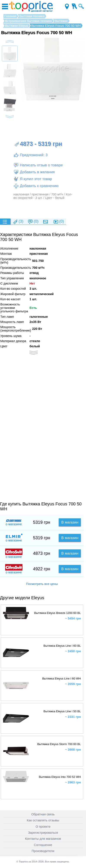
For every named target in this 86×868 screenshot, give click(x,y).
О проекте (43, 827)
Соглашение (43, 845)
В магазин (70, 522)
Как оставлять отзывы (43, 820)
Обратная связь (43, 814)
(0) (33, 222)
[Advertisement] (43, 209)
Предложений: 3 (30, 155)
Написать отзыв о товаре (38, 165)
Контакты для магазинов (43, 839)
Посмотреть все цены (42, 584)
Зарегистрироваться (43, 833)
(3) (18, 222)
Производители (43, 851)
